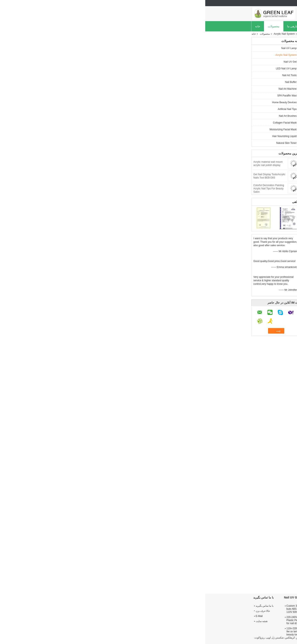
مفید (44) (219, 399)
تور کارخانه (235, 611)
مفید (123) (218, 352)
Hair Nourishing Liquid (79, 136)
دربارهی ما (88, 26)
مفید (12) (219, 441)
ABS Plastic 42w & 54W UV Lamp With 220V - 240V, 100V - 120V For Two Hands (145, 609)
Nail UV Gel (85, 62)
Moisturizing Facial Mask (78, 129)
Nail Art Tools (84, 75)
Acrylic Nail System (79, 34)
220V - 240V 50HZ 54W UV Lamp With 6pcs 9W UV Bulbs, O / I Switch (146, 631)
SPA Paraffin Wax (82, 96)
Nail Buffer (86, 82)
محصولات (68, 26)
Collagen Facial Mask (80, 123)
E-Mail (54, 616)
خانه (52, 26)
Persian (245, 3)
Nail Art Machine (82, 89)
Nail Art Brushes (82, 116)
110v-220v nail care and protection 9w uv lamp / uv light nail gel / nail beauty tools (100, 631)
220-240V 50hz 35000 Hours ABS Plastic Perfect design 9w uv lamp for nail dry (100, 620)
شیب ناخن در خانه (205, 468)
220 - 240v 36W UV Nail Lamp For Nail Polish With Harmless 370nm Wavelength (196, 619)
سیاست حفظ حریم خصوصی (236, 638)
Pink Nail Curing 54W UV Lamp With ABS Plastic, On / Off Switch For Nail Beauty (146, 620)
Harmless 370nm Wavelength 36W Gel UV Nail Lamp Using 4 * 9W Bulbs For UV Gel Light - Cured (196, 628)
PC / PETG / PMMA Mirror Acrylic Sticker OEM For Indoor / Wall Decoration (237, 578)
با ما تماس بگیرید (59, 606)
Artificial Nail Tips (82, 109)
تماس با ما (152, 26)
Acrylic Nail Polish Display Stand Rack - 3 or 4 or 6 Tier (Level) (144, 577)
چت (115, 109)
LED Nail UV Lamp (81, 69)
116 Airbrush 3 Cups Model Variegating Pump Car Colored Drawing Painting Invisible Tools (207, 580)
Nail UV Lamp (84, 48)
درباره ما (233, 606)
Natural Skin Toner (81, 143)
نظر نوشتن (207, 307)
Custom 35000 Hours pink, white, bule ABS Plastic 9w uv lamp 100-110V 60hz (100, 609)
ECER (208, 641)
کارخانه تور (109, 26)
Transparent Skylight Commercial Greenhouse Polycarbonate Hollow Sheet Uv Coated (114, 580)
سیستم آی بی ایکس (226, 468)
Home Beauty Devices (79, 102)
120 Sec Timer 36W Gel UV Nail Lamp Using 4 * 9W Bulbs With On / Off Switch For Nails (195, 609)
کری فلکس (188, 468)
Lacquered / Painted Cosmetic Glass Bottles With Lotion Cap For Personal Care (175, 578)
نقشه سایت (56, 621)
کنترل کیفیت (131, 26)
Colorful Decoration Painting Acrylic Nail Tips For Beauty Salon (64, 189)
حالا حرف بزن (174, 26)
